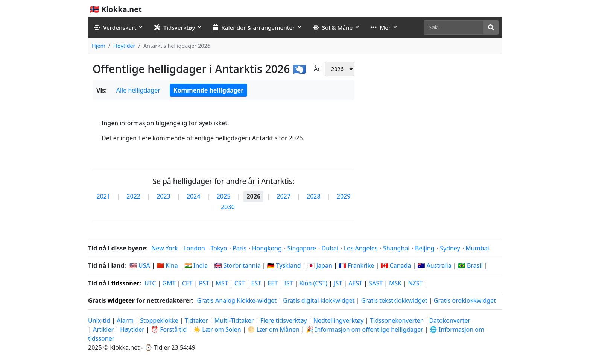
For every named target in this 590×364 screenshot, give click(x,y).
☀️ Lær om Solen (217, 329)
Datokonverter (450, 320)
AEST (355, 283)
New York (165, 248)
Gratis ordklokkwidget (465, 300)
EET (273, 283)
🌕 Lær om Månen (274, 329)
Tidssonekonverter (397, 320)
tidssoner (125, 283)
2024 (194, 196)
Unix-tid (99, 320)
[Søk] (454, 27)
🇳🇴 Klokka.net (116, 9)
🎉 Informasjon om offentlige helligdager (365, 329)
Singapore (301, 248)
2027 (284, 196)
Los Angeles (361, 248)
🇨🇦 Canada (396, 265)
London (194, 248)
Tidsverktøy (175, 27)
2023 (163, 196)
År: (318, 69)
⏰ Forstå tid (169, 329)
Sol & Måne (333, 27)
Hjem (99, 46)
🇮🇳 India (196, 265)
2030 (228, 207)
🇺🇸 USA (140, 265)
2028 (314, 196)
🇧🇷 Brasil (470, 265)
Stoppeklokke (159, 320)
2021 (104, 196)
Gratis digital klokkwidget (319, 300)
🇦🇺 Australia (435, 265)
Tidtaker (196, 320)
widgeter (121, 300)
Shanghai (396, 248)
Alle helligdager (138, 90)
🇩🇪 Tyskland (284, 265)
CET (187, 283)
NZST (415, 283)
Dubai (330, 248)
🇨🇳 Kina (167, 265)
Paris (239, 248)
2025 (224, 196)
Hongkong (267, 248)
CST (240, 283)
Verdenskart (115, 27)
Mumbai (477, 248)
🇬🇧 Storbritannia (237, 265)
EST (256, 283)
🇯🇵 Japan (320, 265)
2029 (344, 196)
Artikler (103, 329)
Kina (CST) (313, 283)
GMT (169, 283)
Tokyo (219, 248)
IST (288, 283)
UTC (150, 283)
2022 (133, 196)
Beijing (425, 248)
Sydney (450, 248)
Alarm (125, 320)
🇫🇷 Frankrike (356, 265)
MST (222, 283)
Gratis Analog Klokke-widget (237, 300)
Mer (381, 27)
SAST (376, 283)
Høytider (124, 46)
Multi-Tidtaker (234, 320)
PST (204, 283)
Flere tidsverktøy (284, 320)
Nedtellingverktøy (339, 320)
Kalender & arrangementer (254, 27)
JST (338, 283)
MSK (395, 283)
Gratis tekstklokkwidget (394, 300)
